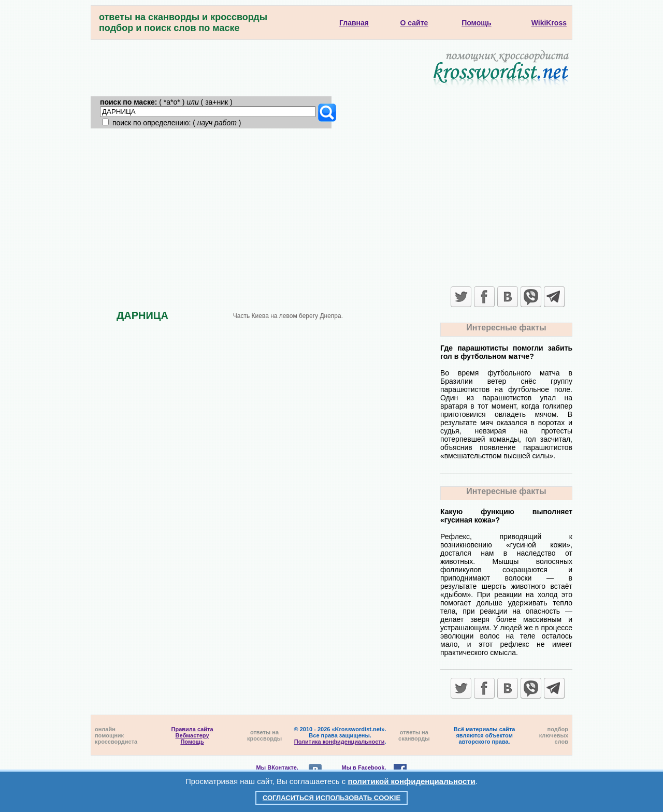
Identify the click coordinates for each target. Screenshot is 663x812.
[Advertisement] (331, 206)
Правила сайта (192, 729)
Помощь (192, 742)
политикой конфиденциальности (412, 781)
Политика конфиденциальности (340, 742)
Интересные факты (506, 328)
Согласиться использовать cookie (331, 798)
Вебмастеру (192, 735)
